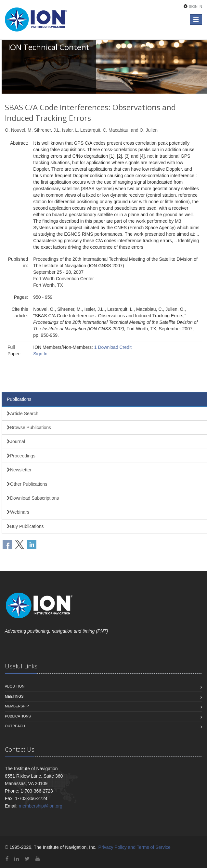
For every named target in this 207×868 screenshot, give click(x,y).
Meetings (14, 696)
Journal (16, 441)
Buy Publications (25, 526)
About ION (15, 686)
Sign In (195, 7)
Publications (19, 399)
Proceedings (21, 456)
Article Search (23, 414)
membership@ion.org (41, 806)
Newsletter (19, 470)
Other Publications (27, 484)
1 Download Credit (113, 347)
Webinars (18, 512)
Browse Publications (29, 427)
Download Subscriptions (33, 498)
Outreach (15, 726)
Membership (17, 706)
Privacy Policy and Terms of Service (135, 847)
